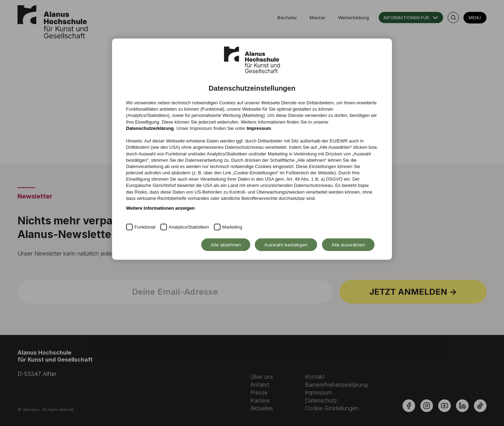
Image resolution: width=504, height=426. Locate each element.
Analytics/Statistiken (189, 227)
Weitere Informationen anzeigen (160, 208)
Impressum (259, 128)
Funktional (145, 227)
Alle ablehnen (226, 245)
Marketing (232, 227)
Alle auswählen (348, 245)
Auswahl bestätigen (286, 245)
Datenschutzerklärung (150, 128)
